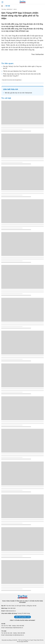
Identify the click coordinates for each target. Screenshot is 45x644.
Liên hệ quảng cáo (22, 617)
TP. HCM (4, 631)
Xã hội (8, 6)
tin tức (20, 93)
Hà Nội (3, 624)
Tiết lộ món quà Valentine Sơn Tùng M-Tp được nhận (20, 71)
